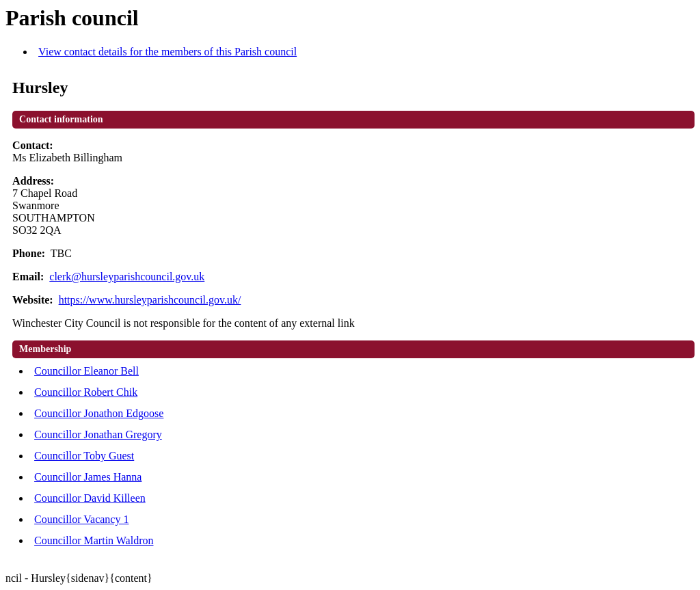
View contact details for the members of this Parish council (167, 52)
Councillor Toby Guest (84, 456)
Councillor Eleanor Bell (86, 371)
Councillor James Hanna (88, 477)
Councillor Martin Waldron (94, 540)
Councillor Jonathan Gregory (98, 434)
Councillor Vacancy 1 (81, 519)
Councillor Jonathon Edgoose (99, 413)
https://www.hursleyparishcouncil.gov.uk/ (150, 300)
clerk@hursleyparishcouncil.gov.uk (127, 277)
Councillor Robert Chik (86, 392)
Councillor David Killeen (90, 498)
